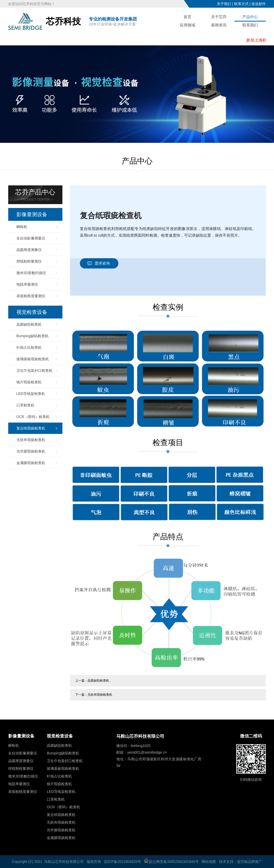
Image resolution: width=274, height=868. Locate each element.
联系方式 (241, 4)
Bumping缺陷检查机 (32, 336)
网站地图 (209, 862)
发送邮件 (259, 4)
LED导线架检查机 (31, 394)
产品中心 (250, 17)
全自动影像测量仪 (31, 238)
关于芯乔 (219, 17)
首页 (187, 17)
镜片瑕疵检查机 (29, 382)
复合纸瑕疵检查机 (31, 428)
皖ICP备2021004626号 (123, 862)
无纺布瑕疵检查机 (31, 440)
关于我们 (224, 4)
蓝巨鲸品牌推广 (250, 862)
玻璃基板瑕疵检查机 (33, 359)
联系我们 (250, 25)
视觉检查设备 (32, 312)
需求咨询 (102, 263)
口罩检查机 (25, 405)
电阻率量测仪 (27, 284)
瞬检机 (22, 227)
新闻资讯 (219, 25)
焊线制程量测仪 (29, 261)
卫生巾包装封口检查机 (34, 371)
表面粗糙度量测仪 (31, 296)
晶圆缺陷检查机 (29, 324)
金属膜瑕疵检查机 (31, 463)
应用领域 (187, 25)
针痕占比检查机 (29, 347)
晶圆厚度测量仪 (29, 250)
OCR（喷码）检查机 (33, 417)
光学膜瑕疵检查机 (31, 451)
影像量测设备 (32, 214)
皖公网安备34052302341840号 (171, 862)
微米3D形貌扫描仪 (31, 273)
